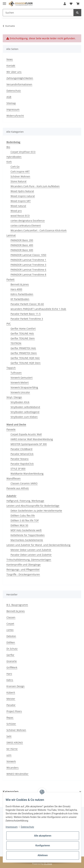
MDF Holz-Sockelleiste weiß (26, 530)
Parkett (10, 279)
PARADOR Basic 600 (22, 250)
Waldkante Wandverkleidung (27, 474)
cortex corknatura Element (26, 225)
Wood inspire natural (23, 196)
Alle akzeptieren (43, 836)
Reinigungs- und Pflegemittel (23, 569)
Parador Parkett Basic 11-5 (26, 314)
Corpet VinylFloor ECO (23, 152)
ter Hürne (12, 749)
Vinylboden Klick (20, 402)
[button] (65, 4)
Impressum (13, 109)
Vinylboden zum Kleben (24, 417)
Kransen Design (16, 686)
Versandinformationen (19, 84)
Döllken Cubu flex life (23, 515)
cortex (10, 630)
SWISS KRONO (15, 743)
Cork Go (15, 167)
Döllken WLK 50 (19, 525)
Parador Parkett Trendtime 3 (27, 319)
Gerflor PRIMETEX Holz (23, 348)
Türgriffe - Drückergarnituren (23, 574)
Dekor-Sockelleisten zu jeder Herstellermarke (36, 511)
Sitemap (11, 103)
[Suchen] (38, 13)
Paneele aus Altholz (18, 488)
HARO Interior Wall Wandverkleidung (32, 439)
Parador (11, 705)
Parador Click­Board (21, 449)
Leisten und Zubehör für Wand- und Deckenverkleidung (38, 545)
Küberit (11, 692)
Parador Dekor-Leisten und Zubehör (31, 555)
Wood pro (16, 211)
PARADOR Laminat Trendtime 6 (28, 270)
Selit (9, 736)
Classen (11, 617)
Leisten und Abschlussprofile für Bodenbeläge (33, 506)
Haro (9, 674)
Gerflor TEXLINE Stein (23, 338)
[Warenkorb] (78, 4)
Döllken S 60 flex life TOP (25, 520)
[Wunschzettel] (71, 4)
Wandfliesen (14, 478)
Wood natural (18, 206)
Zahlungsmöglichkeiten (20, 78)
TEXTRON (16, 343)
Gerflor (10, 655)
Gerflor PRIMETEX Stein (24, 353)
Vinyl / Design (14, 397)
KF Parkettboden (20, 299)
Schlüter (11, 724)
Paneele (11, 429)
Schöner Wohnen (20, 176)
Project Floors (14, 711)
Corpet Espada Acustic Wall (26, 434)
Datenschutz (14, 91)
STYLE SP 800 (18, 469)
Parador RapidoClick (22, 464)
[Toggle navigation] (4, 2)
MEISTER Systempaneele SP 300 (29, 444)
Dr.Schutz (12, 649)
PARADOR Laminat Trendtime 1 (28, 260)
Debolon (11, 636)
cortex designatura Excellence (28, 221)
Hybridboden (14, 157)
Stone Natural (18, 181)
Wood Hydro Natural (22, 191)
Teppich (11, 368)
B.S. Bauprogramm (17, 605)
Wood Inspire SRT (21, 201)
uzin (9, 755)
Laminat (11, 235)
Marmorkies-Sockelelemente (27, 540)
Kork (9, 162)
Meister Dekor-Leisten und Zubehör (31, 550)
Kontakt (11, 66)
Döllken (11, 642)
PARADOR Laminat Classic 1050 (28, 255)
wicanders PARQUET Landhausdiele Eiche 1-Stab (38, 309)
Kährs (10, 680)
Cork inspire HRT (20, 171)
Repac (10, 717)
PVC (9, 324)
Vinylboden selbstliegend (25, 412)
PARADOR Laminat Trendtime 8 (28, 275)
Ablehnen (43, 855)
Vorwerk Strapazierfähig (24, 387)
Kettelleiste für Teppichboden (28, 535)
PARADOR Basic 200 (22, 240)
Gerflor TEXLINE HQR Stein (26, 363)
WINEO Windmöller (17, 774)
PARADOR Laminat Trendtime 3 (28, 265)
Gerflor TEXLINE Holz (22, 333)
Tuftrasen (16, 373)
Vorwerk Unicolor (20, 392)
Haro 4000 (16, 289)
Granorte (12, 661)
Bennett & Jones (20, 284)
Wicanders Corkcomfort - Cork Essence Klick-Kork (39, 230)
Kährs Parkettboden (22, 294)
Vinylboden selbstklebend (25, 407)
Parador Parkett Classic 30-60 (27, 304)
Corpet (10, 624)
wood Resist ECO (20, 216)
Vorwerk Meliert (20, 382)
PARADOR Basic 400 (22, 245)
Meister (11, 699)
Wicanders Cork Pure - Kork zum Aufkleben (35, 186)
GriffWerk (12, 667)
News (10, 59)
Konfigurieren (43, 845)
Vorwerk (11, 761)
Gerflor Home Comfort (23, 329)
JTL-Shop (48, 864)
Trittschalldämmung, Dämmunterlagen (29, 560)
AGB (9, 97)
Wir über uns (14, 72)
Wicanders (13, 768)
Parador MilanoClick (22, 454)
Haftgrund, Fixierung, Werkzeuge (25, 501)
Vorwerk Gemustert (22, 378)
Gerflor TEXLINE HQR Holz (25, 358)
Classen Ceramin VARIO (24, 483)
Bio (8, 147)
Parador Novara (20, 459)
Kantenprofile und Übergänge (24, 565)
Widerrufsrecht (15, 116)
